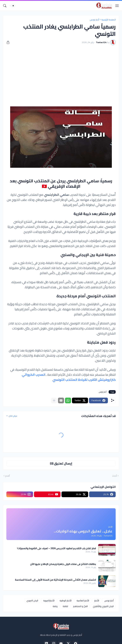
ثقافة (65, 606)
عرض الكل (13, 416)
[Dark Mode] (12, 6)
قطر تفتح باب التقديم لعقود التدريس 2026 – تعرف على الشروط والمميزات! (56, 548)
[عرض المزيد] (54, 400)
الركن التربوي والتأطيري (103, 606)
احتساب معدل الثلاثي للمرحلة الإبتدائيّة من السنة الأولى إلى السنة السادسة (55, 580)
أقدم (7, 476)
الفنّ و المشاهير (80, 606)
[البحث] (5, 6)
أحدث (114, 476)
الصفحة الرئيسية (108, 20)
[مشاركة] (9, 42)
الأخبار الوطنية (66, 601)
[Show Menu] (117, 6)
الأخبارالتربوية (49, 601)
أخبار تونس (94, 20)
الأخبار (97, 601)
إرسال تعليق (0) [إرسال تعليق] (61, 463)
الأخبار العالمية (83, 601)
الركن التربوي (32, 601)
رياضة (55, 606)
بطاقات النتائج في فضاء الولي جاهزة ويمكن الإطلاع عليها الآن (63, 564)
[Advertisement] (61, 71)
